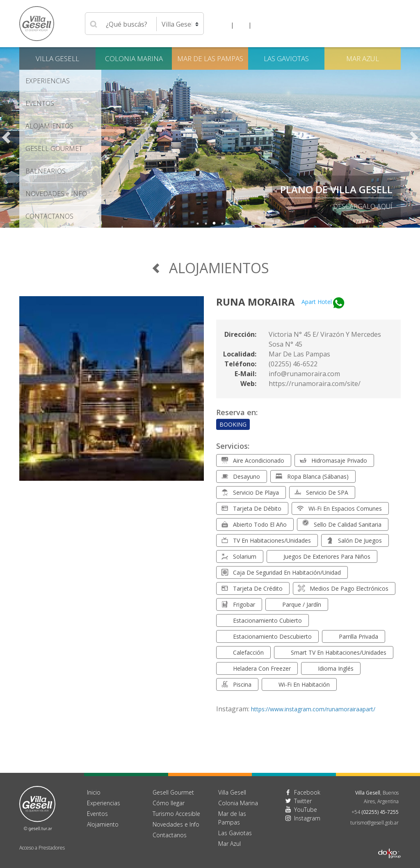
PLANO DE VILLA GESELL (336, 189)
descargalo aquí (363, 206)
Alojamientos (49, 126)
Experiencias (48, 81)
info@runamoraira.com (304, 374)
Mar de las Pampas (210, 58)
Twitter (303, 801)
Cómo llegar (169, 803)
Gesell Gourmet (54, 148)
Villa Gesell (57, 58)
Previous (6, 137)
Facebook (307, 792)
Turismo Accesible (176, 814)
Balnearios (46, 171)
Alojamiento (103, 824)
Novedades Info (56, 194)
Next (414, 137)
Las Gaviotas (286, 58)
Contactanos (170, 835)
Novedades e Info (176, 824)
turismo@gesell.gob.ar (374, 823)
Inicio (94, 792)
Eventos (40, 103)
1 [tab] (198, 224)
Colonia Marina (134, 58)
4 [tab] (222, 224)
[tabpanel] (210, 137)
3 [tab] (214, 224)
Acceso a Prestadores (42, 848)
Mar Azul (363, 58)
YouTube (306, 810)
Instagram (307, 818)
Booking (233, 424)
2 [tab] (206, 224)
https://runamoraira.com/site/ (315, 384)
